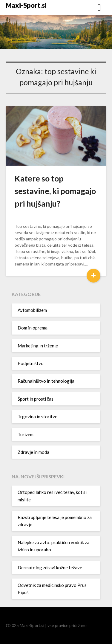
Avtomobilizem (32, 310)
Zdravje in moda (33, 452)
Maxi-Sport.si (26, 5)
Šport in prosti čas (36, 399)
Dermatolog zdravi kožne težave (50, 567)
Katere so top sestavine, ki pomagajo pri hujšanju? (55, 191)
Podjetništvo (31, 363)
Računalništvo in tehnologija (46, 381)
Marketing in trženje (38, 346)
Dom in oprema (33, 328)
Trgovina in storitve (37, 416)
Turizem (26, 434)
